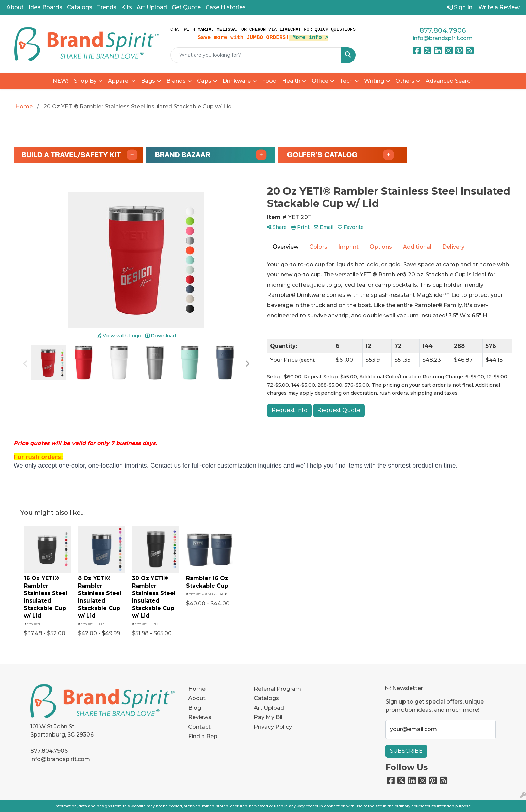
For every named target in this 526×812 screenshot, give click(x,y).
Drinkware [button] (237, 81)
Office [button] (320, 81)
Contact (199, 727)
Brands (176, 81)
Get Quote (186, 7)
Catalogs (80, 7)
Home (197, 689)
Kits (127, 7)
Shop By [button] (85, 81)
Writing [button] (374, 81)
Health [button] (291, 81)
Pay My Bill (269, 717)
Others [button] (405, 81)
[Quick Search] (256, 55)
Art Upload (152, 7)
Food (269, 81)
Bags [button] (148, 81)
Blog (195, 708)
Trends (107, 7)
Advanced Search (450, 81)
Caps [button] (204, 81)
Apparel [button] (119, 81)
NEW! (61, 81)
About (15, 7)
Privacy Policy (273, 727)
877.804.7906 (443, 30)
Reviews (200, 717)
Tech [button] (346, 81)
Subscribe (406, 751)
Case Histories (226, 7)
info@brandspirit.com (443, 38)
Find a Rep (203, 736)
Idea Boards (45, 7)
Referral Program (277, 689)
